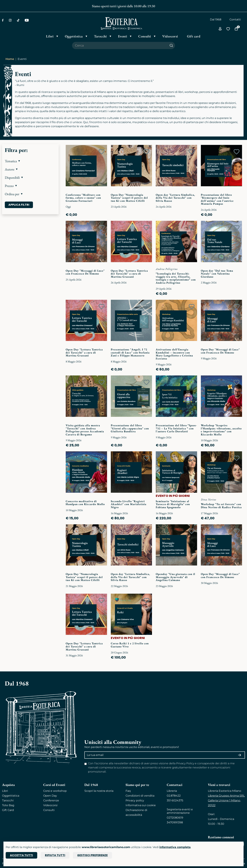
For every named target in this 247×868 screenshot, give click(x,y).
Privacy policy (135, 800)
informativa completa (175, 847)
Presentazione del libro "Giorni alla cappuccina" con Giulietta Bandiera (130, 428)
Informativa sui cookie (141, 805)
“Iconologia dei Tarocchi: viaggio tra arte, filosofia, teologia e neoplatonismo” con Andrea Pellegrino (176, 278)
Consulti (49, 810)
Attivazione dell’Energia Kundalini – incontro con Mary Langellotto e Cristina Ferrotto (174, 354)
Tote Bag (8, 805)
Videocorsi (50, 805)
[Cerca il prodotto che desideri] (120, 45)
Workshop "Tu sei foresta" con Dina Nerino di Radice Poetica (221, 506)
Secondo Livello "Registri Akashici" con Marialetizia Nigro (129, 504)
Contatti (235, 19)
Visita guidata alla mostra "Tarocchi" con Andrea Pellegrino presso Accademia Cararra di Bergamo (85, 430)
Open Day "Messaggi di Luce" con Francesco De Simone (85, 272)
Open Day (50, 796)
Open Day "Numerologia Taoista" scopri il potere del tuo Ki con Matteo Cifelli (129, 198)
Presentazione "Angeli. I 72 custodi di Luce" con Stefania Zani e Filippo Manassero (130, 352)
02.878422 (174, 796)
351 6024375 (175, 800)
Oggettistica (11, 796)
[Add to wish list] (102, 152)
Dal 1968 (216, 19)
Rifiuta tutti (55, 855)
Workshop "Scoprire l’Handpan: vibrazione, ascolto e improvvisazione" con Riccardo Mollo (221, 430)
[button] (30, 161)
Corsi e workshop (55, 791)
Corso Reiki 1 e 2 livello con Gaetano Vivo (130, 645)
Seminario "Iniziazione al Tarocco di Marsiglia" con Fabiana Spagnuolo (173, 504)
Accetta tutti (21, 855)
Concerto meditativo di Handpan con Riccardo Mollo (85, 503)
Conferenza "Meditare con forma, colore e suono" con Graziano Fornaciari (83, 198)
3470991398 (175, 822)
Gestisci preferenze (92, 855)
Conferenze (51, 800)
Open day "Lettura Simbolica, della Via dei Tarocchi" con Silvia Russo (175, 198)
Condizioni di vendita (140, 796)
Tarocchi (8, 800)
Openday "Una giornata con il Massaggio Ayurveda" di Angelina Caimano (175, 577)
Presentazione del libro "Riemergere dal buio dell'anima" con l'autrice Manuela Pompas (217, 199)
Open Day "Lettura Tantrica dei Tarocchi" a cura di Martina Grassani (129, 274)
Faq (128, 791)
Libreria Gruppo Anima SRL (226, 796)
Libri (5, 791)
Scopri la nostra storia (99, 791)
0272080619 (175, 818)
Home (10, 59)
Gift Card (8, 810)
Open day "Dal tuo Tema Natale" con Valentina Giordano (217, 274)
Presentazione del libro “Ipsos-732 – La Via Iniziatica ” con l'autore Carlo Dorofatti (176, 428)
